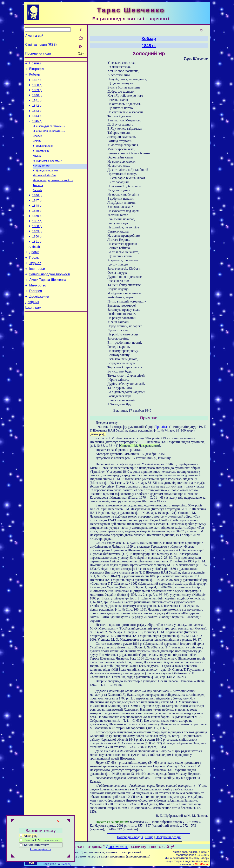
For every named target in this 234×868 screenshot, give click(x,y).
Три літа (38, 198)
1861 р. (37, 261)
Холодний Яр (41, 177)
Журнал (35, 285)
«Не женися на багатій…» (49, 139)
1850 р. (37, 232)
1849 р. (37, 226)
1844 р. (37, 123)
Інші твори (37, 291)
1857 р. (37, 238)
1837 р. (37, 82)
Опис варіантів (41, 849)
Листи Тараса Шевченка (48, 303)
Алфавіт (34, 267)
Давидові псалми (47, 182)
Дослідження (39, 322)
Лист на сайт (35, 36)
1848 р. (37, 221)
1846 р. (37, 209)
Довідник (32, 328)
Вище (149, 837)
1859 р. (37, 249)
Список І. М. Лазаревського (41, 840)
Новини (35, 64)
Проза (34, 279)
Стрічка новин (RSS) (41, 45)
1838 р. (37, 88)
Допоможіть (117, 847)
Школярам (33, 334)
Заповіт (38, 203)
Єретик (37, 145)
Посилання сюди (38, 53)
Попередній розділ (130, 837)
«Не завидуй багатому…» (49, 134)
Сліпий (37, 150)
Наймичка (42, 161)
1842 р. (37, 111)
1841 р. (37, 105)
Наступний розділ (168, 837)
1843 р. (37, 117)
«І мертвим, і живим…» (48, 171)
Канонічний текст (36, 845)
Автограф (28, 836)
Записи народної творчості (50, 297)
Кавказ (37, 166)
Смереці (66, 864)
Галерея (36, 316)
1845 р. (37, 128)
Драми (34, 273)
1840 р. (37, 100)
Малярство (38, 310)
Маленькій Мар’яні (45, 187)
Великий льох (45, 155)
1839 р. (37, 94)
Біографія (37, 70)
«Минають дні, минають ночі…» (53, 193)
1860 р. (37, 255)
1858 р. (37, 244)
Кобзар (35, 76)
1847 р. (37, 215)
